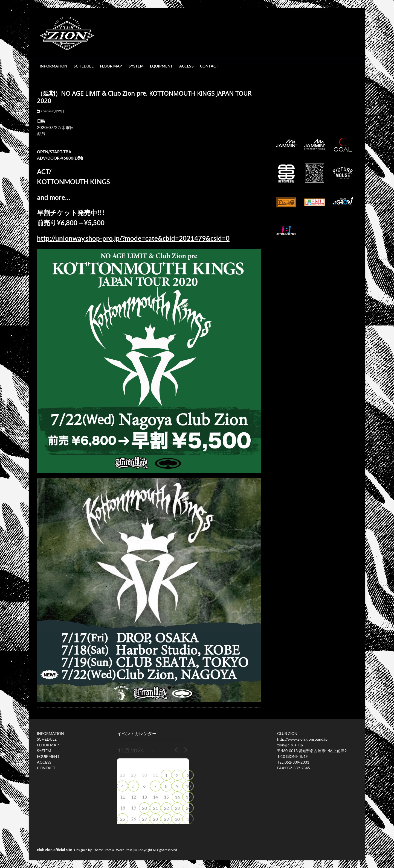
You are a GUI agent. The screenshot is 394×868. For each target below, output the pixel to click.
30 (177, 819)
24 (188, 808)
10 (188, 786)
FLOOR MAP (111, 66)
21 (155, 808)
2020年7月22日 (51, 111)
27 (144, 819)
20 (144, 808)
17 (188, 797)
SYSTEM (136, 66)
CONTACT (209, 66)
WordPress (124, 850)
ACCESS (186, 66)
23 (177, 808)
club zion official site (54, 850)
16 (177, 797)
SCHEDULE (84, 66)
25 (123, 819)
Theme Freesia (103, 850)
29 (166, 819)
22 (166, 808)
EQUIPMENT (161, 66)
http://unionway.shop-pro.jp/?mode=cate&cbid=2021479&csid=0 (133, 238)
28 (155, 819)
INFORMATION (53, 66)
